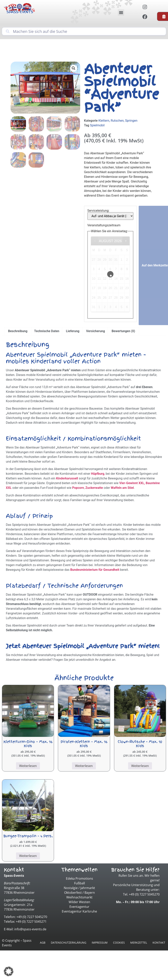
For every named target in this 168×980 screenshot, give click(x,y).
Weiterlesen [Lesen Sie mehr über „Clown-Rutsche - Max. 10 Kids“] (140, 766)
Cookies (119, 943)
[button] (121, 12)
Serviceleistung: (98, 211)
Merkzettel (139, 943)
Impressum (100, 943)
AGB (43, 943)
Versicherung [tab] (95, 331)
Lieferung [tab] (73, 331)
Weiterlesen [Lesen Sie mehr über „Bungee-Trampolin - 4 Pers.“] (28, 856)
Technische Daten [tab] (47, 331)
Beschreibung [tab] (18, 331)
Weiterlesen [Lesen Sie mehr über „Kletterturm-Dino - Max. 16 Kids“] (28, 766)
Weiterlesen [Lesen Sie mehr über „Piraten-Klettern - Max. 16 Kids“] (84, 766)
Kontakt (159, 943)
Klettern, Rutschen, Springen (118, 121)
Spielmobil (97, 125)
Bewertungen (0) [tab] (123, 331)
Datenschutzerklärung (69, 943)
